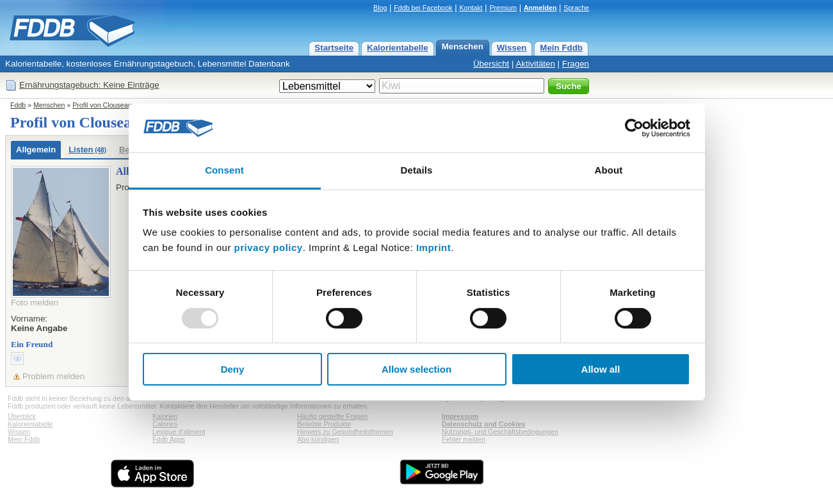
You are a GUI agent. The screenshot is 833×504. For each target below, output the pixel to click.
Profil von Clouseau (102, 105)
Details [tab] (417, 170)
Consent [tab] (224, 170)
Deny (233, 369)
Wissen (512, 48)
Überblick (22, 416)
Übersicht (491, 64)
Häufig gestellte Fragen (332, 416)
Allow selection (416, 369)
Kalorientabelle (398, 48)
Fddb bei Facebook (423, 8)
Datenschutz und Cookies (483, 424)
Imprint (433, 248)
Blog (380, 8)
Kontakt (471, 8)
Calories (165, 424)
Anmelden (540, 8)
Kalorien (165, 416)
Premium (503, 8)
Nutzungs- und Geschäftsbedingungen (500, 432)
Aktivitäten (535, 64)
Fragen (576, 64)
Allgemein (36, 150)
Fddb (18, 105)
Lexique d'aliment (179, 432)
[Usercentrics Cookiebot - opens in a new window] (634, 128)
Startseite (334, 48)
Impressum (460, 416)
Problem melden (53, 376)
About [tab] (609, 170)
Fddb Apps (169, 439)
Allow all (601, 369)
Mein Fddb (561, 48)
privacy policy (269, 248)
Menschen (463, 46)
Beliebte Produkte (324, 424)
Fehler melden (464, 439)
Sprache (576, 8)
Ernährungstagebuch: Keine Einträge (89, 85)
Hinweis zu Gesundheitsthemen (345, 432)
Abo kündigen (318, 439)
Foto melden (35, 303)
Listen (87, 150)
